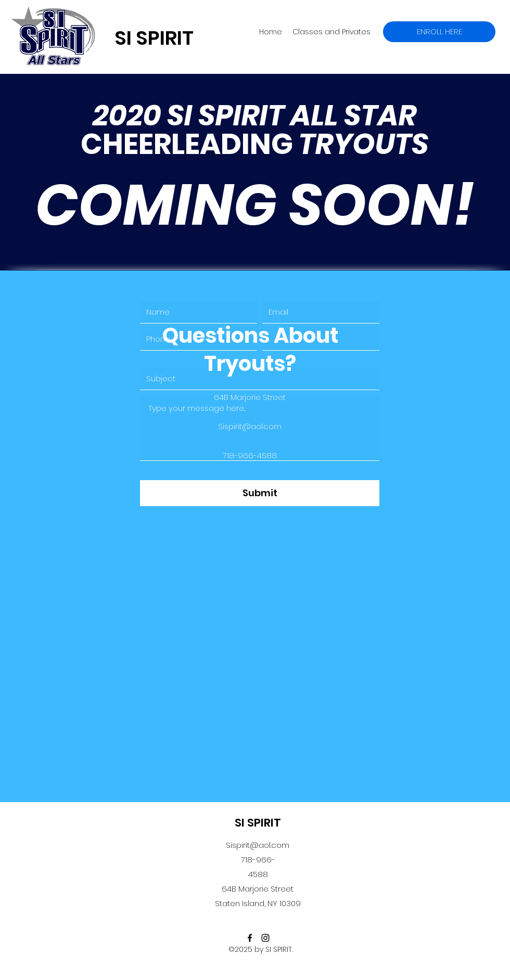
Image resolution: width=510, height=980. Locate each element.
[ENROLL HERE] (439, 32)
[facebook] (250, 938)
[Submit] (260, 493)
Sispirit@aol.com (258, 845)
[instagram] (265, 938)
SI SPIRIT (258, 823)
